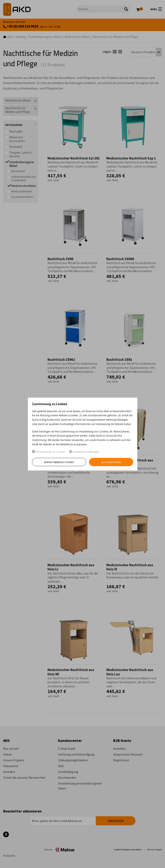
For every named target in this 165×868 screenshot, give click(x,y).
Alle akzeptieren (111, 462)
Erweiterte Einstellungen (84, 452)
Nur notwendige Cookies (59, 462)
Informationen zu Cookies (48, 452)
